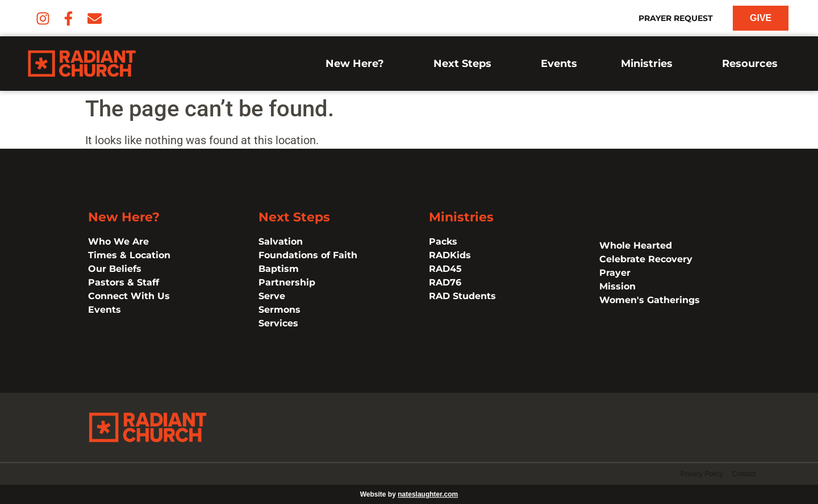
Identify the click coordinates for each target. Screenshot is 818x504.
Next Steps (465, 64)
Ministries (650, 64)
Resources (753, 64)
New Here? (358, 64)
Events (559, 64)
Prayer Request (676, 18)
